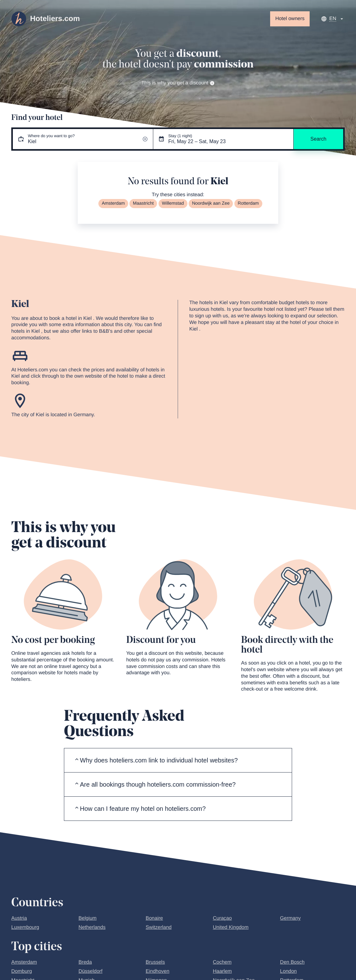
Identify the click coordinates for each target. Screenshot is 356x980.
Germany (291, 918)
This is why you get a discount (178, 83)
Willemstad (173, 203)
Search (319, 139)
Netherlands (92, 927)
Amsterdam (113, 203)
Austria (19, 918)
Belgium (87, 918)
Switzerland (159, 927)
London (288, 971)
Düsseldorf (90, 971)
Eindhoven (158, 971)
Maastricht (143, 203)
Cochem (222, 962)
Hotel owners (290, 19)
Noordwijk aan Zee (211, 203)
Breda (85, 962)
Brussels (155, 962)
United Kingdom (231, 927)
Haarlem (222, 971)
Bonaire (154, 918)
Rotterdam (248, 203)
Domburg (22, 971)
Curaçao (222, 918)
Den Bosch (292, 962)
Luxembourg (25, 927)
